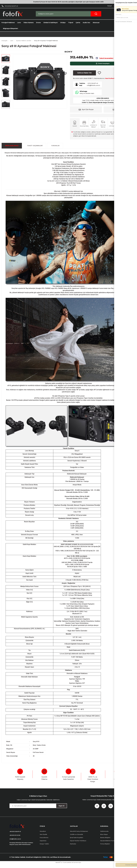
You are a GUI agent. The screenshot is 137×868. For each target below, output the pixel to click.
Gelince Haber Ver (85, 76)
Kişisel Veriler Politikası (78, 844)
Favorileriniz (44, 841)
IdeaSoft (58, 867)
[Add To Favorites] (99, 76)
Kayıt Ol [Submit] (62, 809)
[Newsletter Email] (38, 809)
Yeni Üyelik (43, 838)
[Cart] (132, 14)
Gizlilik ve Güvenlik (76, 838)
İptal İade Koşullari (77, 841)
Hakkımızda (104, 834)
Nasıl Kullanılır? (111, 82)
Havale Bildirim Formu (108, 844)
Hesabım (43, 834)
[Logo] (13, 14)
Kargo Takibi (44, 847)
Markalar (73, 847)
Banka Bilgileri (105, 841)
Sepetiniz (43, 844)
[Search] (68, 14)
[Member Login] (124, 14)
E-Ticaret (64, 867)
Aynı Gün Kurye (88, 113)
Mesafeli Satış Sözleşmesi (79, 834)
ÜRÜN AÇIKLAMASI (12, 149)
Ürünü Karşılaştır (103, 66)
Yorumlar (55, 149)
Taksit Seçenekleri (35, 149)
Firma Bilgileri (105, 847)
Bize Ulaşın (104, 838)
